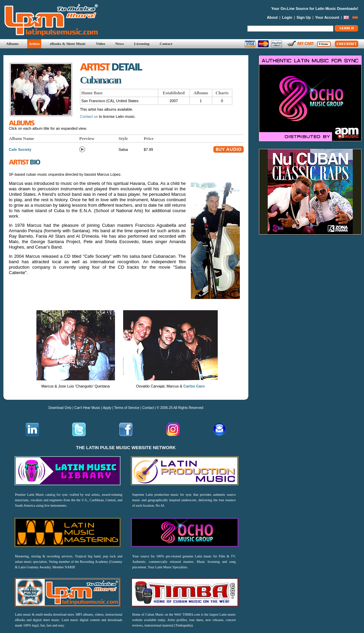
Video (101, 44)
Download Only (60, 408)
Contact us (89, 116)
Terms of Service (127, 408)
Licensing (142, 44)
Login (287, 17)
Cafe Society (20, 149)
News (120, 44)
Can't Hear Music (87, 408)
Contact (166, 44)
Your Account (327, 17)
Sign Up (304, 17)
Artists (34, 44)
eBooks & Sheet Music (68, 44)
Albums (12, 44)
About (272, 17)
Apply (107, 408)
